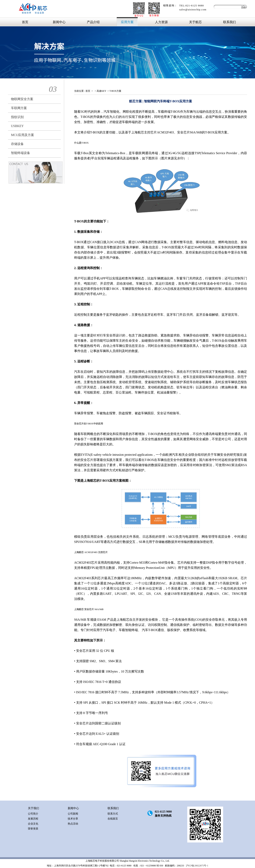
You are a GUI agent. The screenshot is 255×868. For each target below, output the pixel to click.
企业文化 (33, 824)
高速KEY (102, 91)
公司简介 (33, 814)
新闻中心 (59, 22)
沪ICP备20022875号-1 (197, 866)
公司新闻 (73, 814)
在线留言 (113, 819)
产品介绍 (93, 22)
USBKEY (17, 126)
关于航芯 (195, 22)
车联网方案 (19, 108)
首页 (25, 22)
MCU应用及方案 (23, 135)
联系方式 (113, 814)
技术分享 (73, 819)
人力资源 (161, 22)
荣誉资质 (33, 829)
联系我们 (229, 22)
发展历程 (33, 819)
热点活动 (73, 824)
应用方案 (127, 22)
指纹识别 (17, 117)
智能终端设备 (21, 153)
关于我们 (33, 808)
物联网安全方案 (22, 99)
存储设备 (17, 144)
